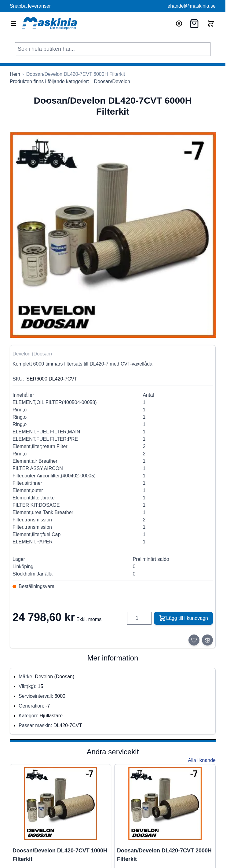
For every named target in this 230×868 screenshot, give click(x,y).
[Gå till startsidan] (15, 74)
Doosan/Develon (112, 81)
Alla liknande (202, 760)
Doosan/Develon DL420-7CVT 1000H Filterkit (60, 855)
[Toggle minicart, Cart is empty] (211, 24)
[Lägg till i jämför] (207, 640)
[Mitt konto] (179, 24)
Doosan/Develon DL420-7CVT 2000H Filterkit (164, 855)
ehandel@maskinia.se (192, 6)
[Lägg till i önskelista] (194, 640)
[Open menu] (13, 24)
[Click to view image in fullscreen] (113, 235)
